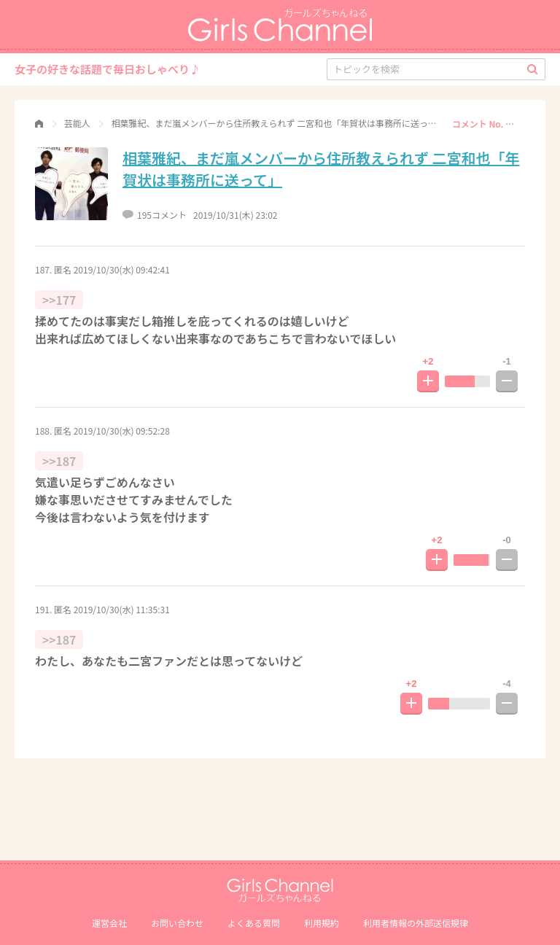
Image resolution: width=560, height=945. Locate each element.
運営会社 (109, 923)
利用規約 (322, 923)
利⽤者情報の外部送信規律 (416, 923)
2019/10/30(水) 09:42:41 (122, 269)
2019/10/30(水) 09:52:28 (122, 431)
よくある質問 (254, 923)
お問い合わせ (177, 923)
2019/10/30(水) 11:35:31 (122, 609)
